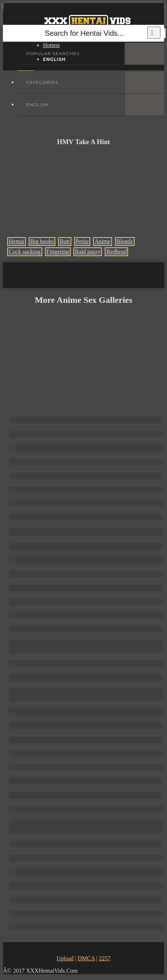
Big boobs (42, 241)
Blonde (125, 241)
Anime (103, 241)
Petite (82, 241)
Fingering (58, 252)
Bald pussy (88, 252)
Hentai (17, 241)
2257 (105, 958)
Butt (65, 241)
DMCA (86, 958)
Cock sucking (25, 252)
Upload (65, 958)
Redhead (116, 252)
